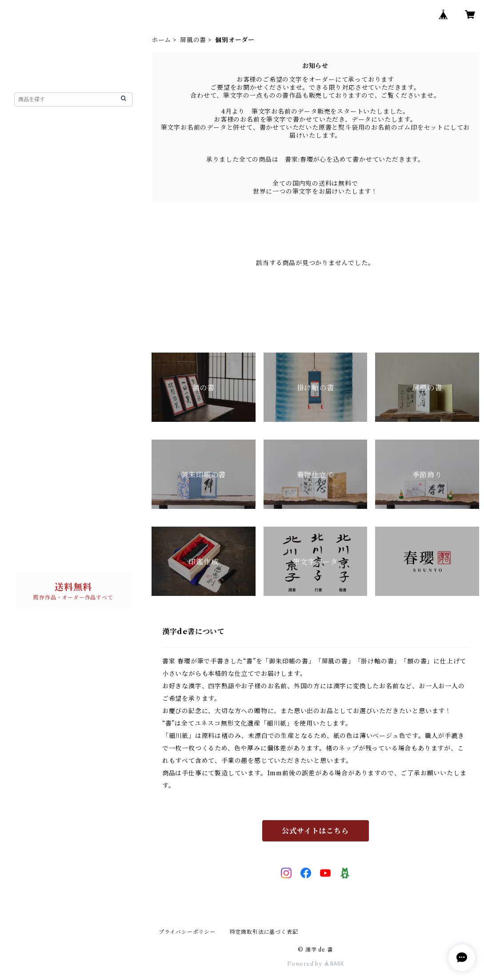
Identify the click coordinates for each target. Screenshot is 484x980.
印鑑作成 (34, 405)
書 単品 (34, 472)
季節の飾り (38, 388)
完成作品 (42, 198)
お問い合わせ (34, 551)
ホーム (161, 40)
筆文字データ (41, 422)
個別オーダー (48, 213)
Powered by (315, 964)
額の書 (31, 183)
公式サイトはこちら (315, 831)
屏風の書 (193, 40)
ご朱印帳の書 (41, 324)
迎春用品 (34, 456)
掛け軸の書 (38, 230)
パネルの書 (38, 439)
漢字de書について (42, 147)
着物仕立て (38, 371)
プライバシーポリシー (187, 932)
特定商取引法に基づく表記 (264, 932)
